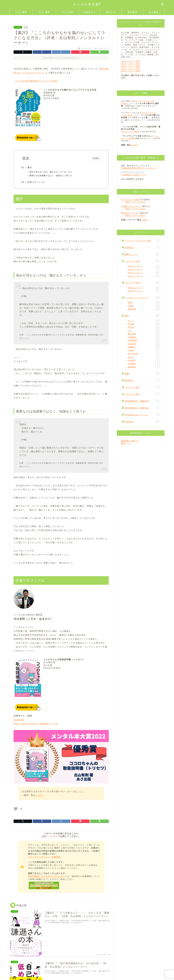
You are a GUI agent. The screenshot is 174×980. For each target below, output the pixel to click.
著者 (144, 303)
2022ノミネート (144, 273)
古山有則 (18, 27)
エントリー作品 (142, 282)
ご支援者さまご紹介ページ (133, 175)
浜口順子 (144, 361)
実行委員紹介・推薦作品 (142, 408)
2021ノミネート (144, 276)
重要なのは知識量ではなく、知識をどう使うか (52, 176)
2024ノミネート (144, 266)
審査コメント (142, 254)
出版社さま (90, 12)
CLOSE (96, 158)
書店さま (111, 12)
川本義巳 (144, 337)
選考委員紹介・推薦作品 (142, 401)
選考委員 (132, 12)
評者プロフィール (37, 182)
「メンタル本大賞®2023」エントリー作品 (35, 81)
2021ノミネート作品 (130, 71)
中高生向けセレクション (142, 415)
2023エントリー (144, 291)
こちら (80, 792)
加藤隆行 (144, 347)
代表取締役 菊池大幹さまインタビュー (139, 168)
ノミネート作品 (142, 261)
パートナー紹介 (142, 387)
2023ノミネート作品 (130, 66)
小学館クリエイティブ (131, 206)
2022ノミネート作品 (130, 69)
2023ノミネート (144, 270)
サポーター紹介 (142, 394)
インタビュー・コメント (142, 297)
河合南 (144, 327)
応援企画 (142, 421)
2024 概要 (44, 12)
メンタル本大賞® (87, 4)
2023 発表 (67, 12)
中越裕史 (144, 364)
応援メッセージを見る (135, 202)
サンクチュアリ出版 (130, 200)
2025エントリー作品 (130, 61)
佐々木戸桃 (144, 354)
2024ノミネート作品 (130, 64)
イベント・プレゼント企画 (142, 240)
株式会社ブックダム (130, 213)
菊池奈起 (144, 367)
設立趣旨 (154, 12)
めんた (144, 357)
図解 (142, 373)
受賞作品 (142, 247)
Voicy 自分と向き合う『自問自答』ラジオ (36, 724)
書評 (31, 167)
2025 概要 (21, 12)
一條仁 (144, 350)
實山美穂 (144, 334)
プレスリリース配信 (130, 132)
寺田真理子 (144, 341)
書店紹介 (142, 380)
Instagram (19, 720)
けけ (144, 331)
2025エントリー (144, 288)
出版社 (144, 306)
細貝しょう (126, 443)
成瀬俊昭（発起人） (130, 441)
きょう (144, 321)
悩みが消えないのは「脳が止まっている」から (52, 172)
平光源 (144, 324)
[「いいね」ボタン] (16, 809)
